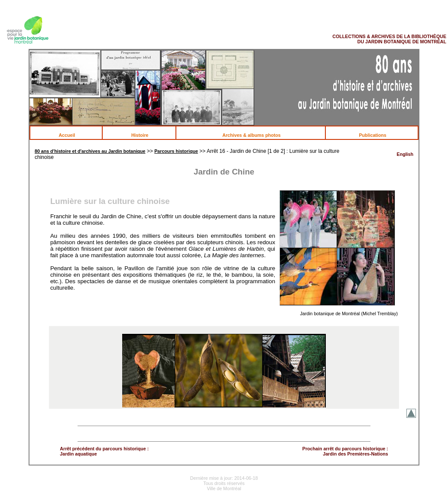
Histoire (144, 135)
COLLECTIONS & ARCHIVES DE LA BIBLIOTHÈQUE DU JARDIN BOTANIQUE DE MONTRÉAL (389, 39)
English (405, 154)
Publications (377, 135)
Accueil (71, 135)
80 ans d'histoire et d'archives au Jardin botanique (90, 151)
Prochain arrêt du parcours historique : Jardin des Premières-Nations (345, 451)
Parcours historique (176, 151)
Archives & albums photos (256, 135)
